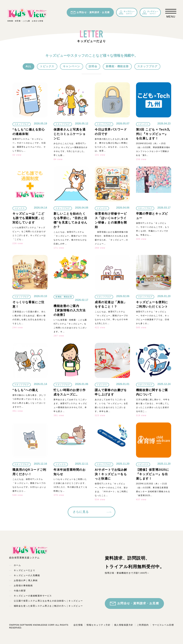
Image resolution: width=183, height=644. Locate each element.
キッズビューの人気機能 (27, 575)
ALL (29, 66)
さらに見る (81, 512)
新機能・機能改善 (117, 66)
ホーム (17, 565)
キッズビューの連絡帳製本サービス (33, 596)
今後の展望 (20, 591)
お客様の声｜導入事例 (26, 580)
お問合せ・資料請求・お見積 (90, 12)
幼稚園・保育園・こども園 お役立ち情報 (27, 15)
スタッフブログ (147, 66)
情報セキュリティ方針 (98, 625)
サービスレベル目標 (163, 625)
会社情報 (78, 625)
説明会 (93, 66)
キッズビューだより (25, 570)
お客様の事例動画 (23, 586)
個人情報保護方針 (124, 625)
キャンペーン (72, 66)
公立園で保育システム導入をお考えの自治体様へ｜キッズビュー (48, 601)
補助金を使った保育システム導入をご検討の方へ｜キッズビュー (48, 606)
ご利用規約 (143, 625)
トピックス (47, 66)
